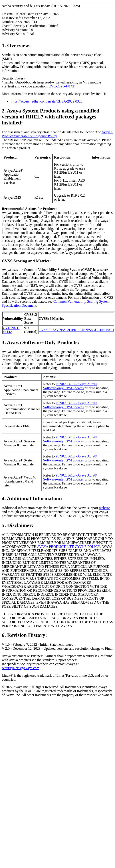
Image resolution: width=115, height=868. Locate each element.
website (104, 508)
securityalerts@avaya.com (21, 668)
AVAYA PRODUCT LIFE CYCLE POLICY (69, 547)
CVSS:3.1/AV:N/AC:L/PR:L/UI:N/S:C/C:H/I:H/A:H (76, 330)
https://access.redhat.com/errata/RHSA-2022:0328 (47, 101)
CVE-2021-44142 (62, 86)
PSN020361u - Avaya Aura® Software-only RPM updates (70, 386)
